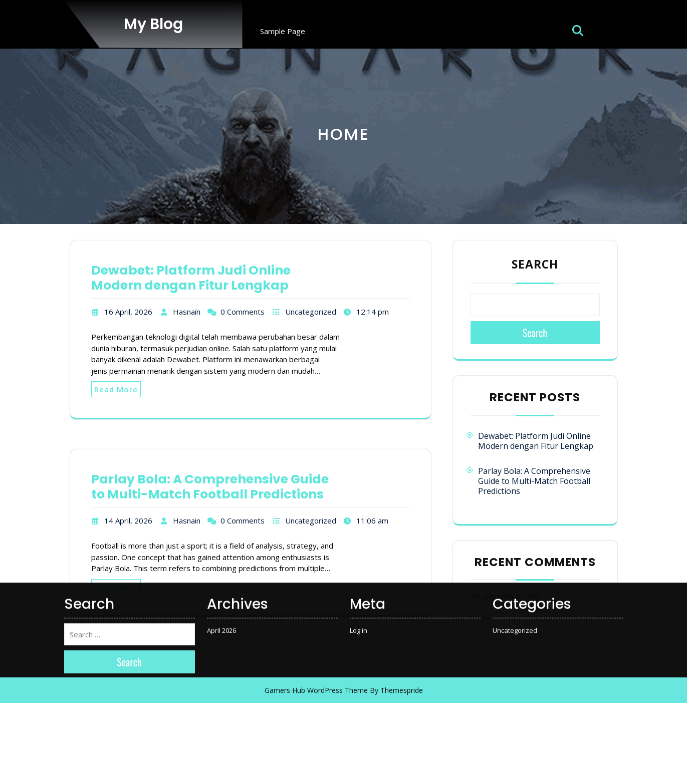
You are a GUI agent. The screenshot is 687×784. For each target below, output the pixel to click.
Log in (359, 438)
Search (535, 264)
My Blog (153, 24)
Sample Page (283, 31)
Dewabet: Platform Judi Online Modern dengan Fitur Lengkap (191, 278)
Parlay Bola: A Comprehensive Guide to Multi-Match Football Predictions (534, 481)
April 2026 (221, 438)
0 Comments (243, 312)
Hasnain (187, 312)
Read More (116, 389)
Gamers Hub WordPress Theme (316, 498)
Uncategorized (311, 312)
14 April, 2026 (128, 520)
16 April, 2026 (128, 312)
